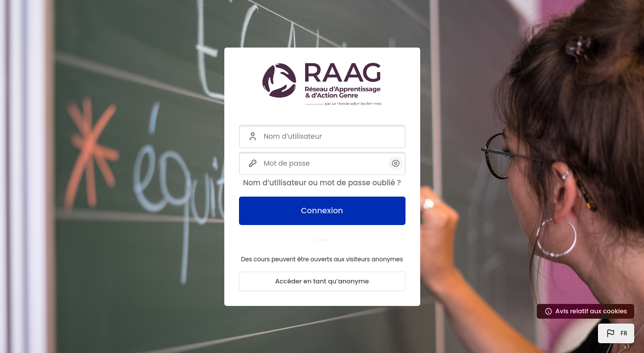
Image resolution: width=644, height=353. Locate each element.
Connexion (322, 211)
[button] (616, 333)
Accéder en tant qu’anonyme (322, 281)
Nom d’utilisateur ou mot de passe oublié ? (322, 183)
